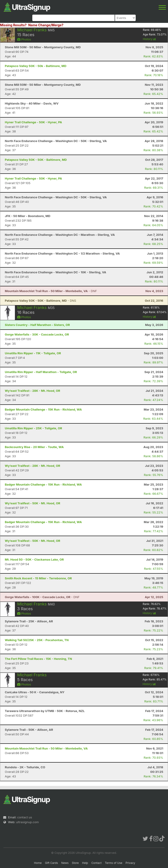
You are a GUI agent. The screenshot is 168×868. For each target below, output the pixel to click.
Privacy (130, 863)
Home (38, 863)
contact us (25, 817)
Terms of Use (113, 863)
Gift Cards (51, 863)
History (149, 39)
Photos (24, 39)
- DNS (40, 301)
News (65, 863)
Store (75, 863)
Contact (97, 863)
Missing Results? (13, 25)
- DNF (51, 291)
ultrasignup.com (27, 822)
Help (85, 863)
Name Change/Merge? (46, 25)
